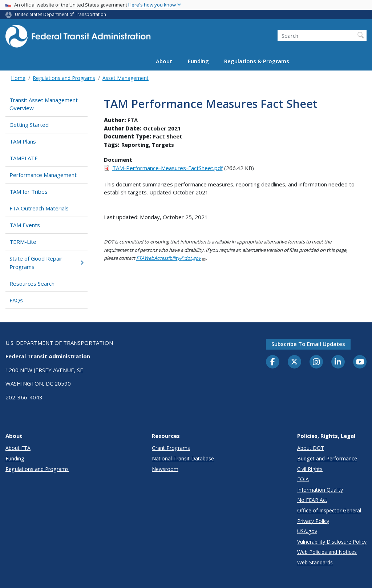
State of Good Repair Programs (46, 263)
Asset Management (126, 78)
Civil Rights (310, 469)
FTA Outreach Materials (39, 208)
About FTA (18, 448)
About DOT (311, 448)
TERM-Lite (23, 242)
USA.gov (307, 531)
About (164, 61)
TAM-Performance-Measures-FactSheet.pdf (167, 168)
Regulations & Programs (257, 61)
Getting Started (29, 125)
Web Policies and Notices (327, 552)
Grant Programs (171, 448)
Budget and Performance (327, 458)
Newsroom (165, 469)
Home (18, 78)
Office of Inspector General (329, 510)
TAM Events (25, 225)
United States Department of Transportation (60, 14)
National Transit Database (183, 458)
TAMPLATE (24, 158)
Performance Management (43, 175)
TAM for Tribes (29, 192)
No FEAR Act (312, 500)
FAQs (16, 300)
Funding (198, 61)
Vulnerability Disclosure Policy (332, 542)
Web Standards (315, 562)
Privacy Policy (313, 521)
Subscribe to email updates (308, 344)
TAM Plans (23, 141)
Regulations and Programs (64, 78)
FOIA (303, 479)
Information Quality (320, 490)
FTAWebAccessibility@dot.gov (171, 258)
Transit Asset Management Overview (44, 104)
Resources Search (32, 283)
